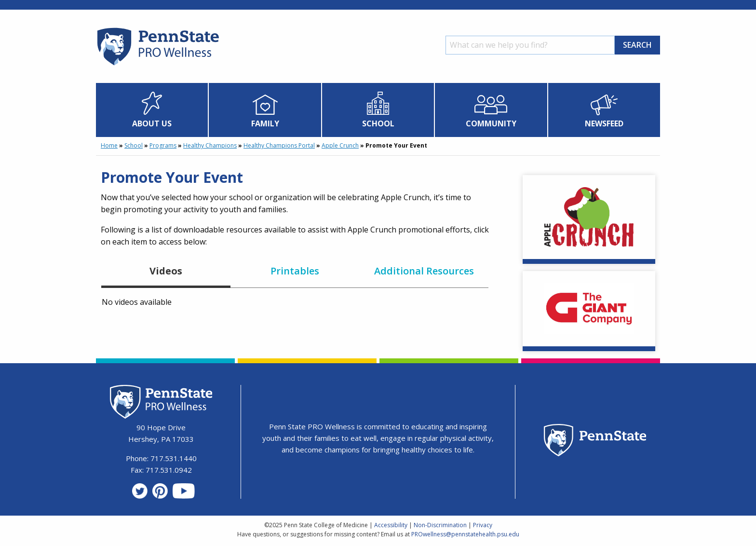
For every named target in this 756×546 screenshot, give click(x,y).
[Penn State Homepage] (595, 442)
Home (109, 145)
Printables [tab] (295, 271)
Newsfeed (604, 123)
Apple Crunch (340, 145)
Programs (163, 145)
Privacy (483, 525)
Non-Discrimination (440, 525)
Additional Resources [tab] (424, 271)
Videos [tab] (166, 271)
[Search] (530, 45)
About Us (152, 123)
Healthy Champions (210, 145)
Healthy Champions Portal (279, 145)
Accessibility (391, 525)
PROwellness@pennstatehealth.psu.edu (465, 534)
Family (265, 123)
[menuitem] (152, 110)
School (378, 123)
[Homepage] (157, 65)
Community (491, 123)
